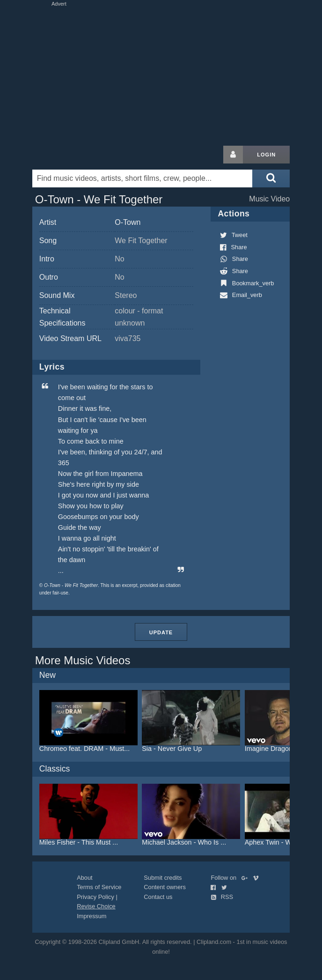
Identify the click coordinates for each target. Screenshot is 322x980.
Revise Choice (96, 906)
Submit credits (163, 878)
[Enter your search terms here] (142, 178)
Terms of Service (99, 887)
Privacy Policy (95, 897)
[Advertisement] (161, 74)
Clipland (81, 155)
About (84, 878)
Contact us (158, 897)
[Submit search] (271, 178)
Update (161, 632)
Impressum (91, 916)
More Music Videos (83, 660)
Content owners (165, 887)
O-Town (128, 222)
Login (266, 155)
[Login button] (233, 155)
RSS (222, 897)
